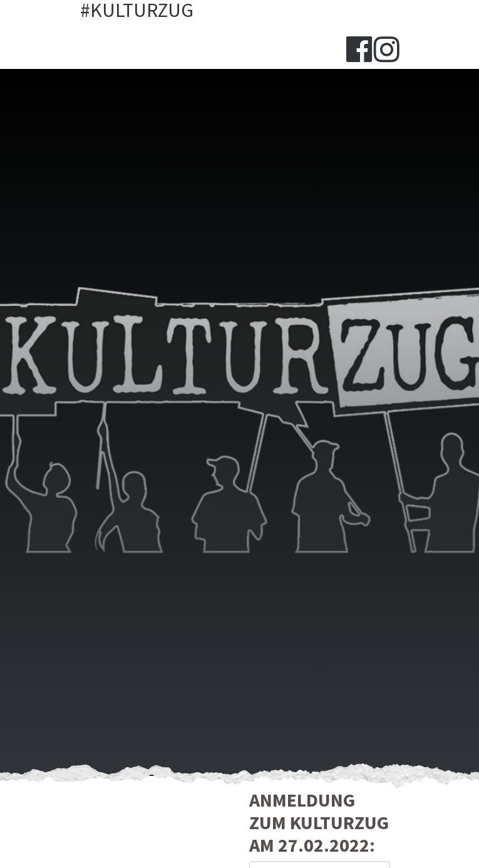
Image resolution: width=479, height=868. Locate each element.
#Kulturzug (137, 10)
